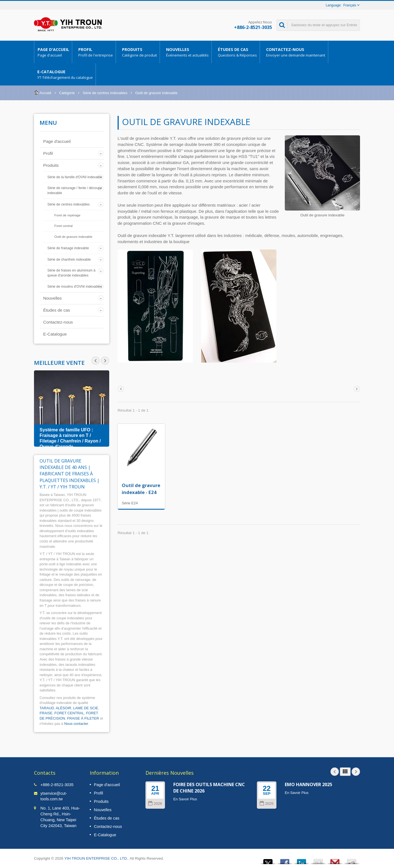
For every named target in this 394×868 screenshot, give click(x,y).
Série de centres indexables (105, 93)
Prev (105, 361)
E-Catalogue (65, 74)
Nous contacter (76, 724)
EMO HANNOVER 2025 (308, 784)
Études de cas (237, 52)
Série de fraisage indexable (68, 248)
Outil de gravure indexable (73, 237)
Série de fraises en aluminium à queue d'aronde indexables (71, 273)
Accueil (45, 93)
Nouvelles (187, 52)
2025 (267, 804)
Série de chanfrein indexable (69, 260)
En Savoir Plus (185, 799)
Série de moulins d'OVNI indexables (75, 287)
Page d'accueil (53, 52)
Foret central (64, 226)
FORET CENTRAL (69, 713)
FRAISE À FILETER (83, 718)
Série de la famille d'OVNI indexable (75, 177)
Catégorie (67, 93)
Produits (139, 52)
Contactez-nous (295, 52)
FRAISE (46, 713)
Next (96, 361)
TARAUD (47, 708)
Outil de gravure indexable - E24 (141, 489)
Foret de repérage (67, 215)
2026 (155, 804)
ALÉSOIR (63, 708)
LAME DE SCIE (86, 708)
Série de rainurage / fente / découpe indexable (75, 190)
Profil (95, 52)
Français (350, 5)
